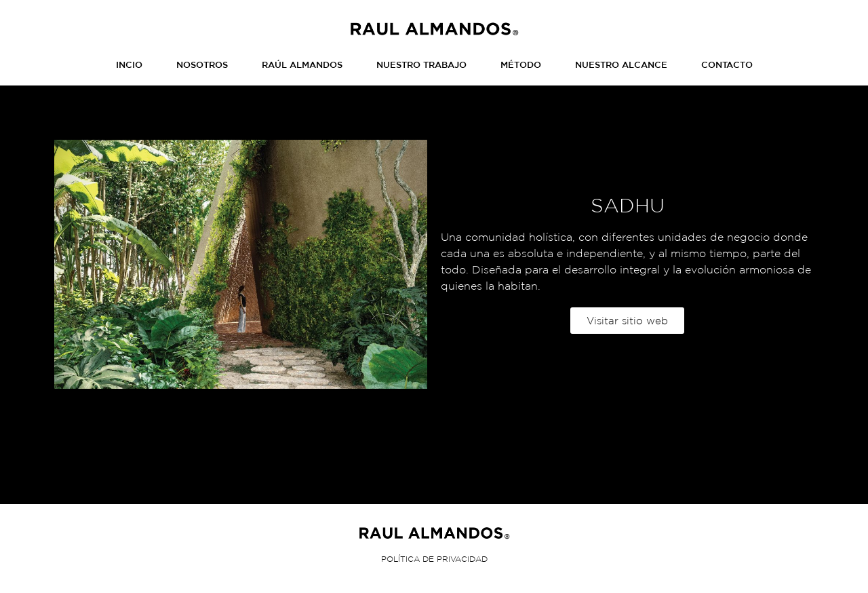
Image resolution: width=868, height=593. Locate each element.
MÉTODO (521, 65)
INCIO (129, 65)
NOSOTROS (202, 65)
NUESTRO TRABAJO (421, 65)
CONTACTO (727, 65)
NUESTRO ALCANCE (621, 65)
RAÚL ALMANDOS (302, 65)
